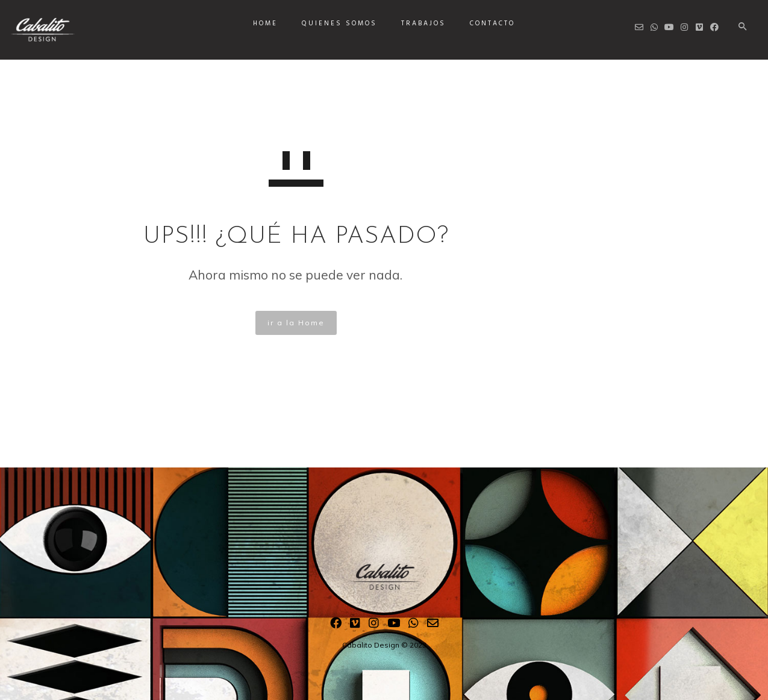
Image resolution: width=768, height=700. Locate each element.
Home (265, 23)
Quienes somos (339, 23)
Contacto (492, 23)
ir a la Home (296, 323)
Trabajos (423, 23)
